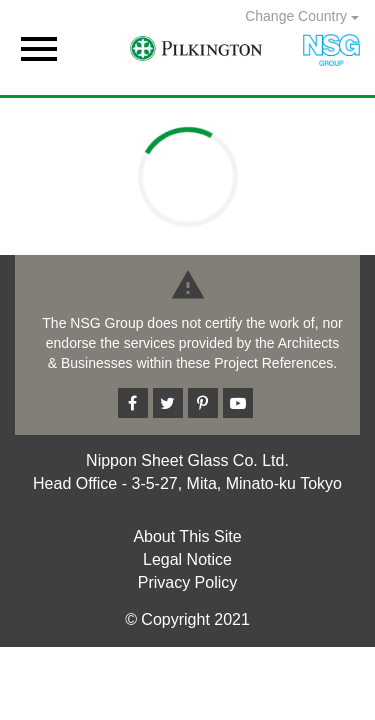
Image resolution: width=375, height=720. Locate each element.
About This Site (187, 536)
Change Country (302, 16)
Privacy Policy (188, 582)
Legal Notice (187, 559)
